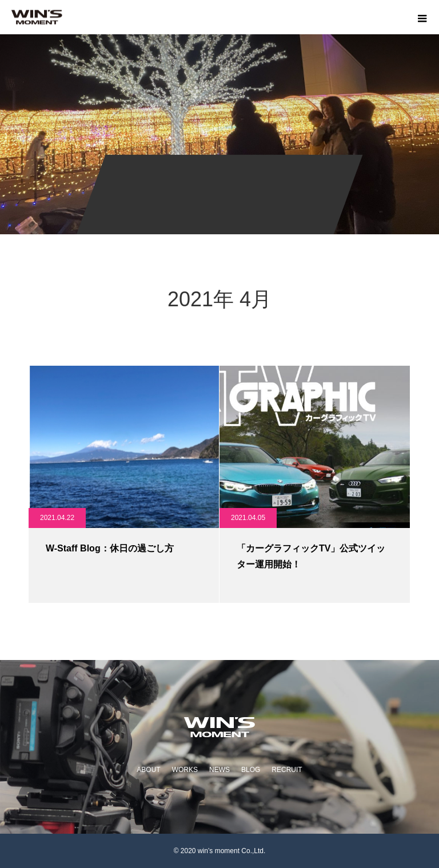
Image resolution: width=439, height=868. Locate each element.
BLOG (251, 770)
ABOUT (148, 770)
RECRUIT (287, 770)
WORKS (185, 770)
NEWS (219, 770)
